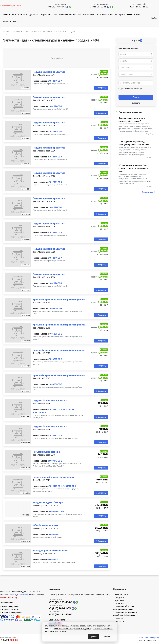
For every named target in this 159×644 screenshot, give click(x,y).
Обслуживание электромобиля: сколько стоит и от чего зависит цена (134, 168)
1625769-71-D (70, 410)
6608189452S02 (57, 511)
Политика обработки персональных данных (73, 15)
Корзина (136, 40)
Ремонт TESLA (10, 15)
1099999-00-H (56, 486)
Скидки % (23, 15)
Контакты (17, 22)
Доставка (34, 15)
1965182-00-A (39, 413)
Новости (7, 22)
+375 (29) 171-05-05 (55, 7)
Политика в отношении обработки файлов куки (118, 15)
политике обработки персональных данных (72, 629)
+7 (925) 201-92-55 (98, 7)
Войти (153, 18)
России (13, 595)
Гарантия (46, 15)
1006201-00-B (56, 309)
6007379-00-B (56, 461)
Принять (93, 637)
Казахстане (23, 595)
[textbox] (135, 54)
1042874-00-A (56, 81)
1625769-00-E (56, 410)
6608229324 (55, 560)
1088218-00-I (69, 486)
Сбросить (136, 103)
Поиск (136, 97)
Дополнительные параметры (130, 89)
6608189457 (55, 534)
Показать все (149, 192)
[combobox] (136, 54)
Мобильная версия (149, 637)
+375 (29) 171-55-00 (139, 7)
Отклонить (107, 637)
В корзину (101, 88)
